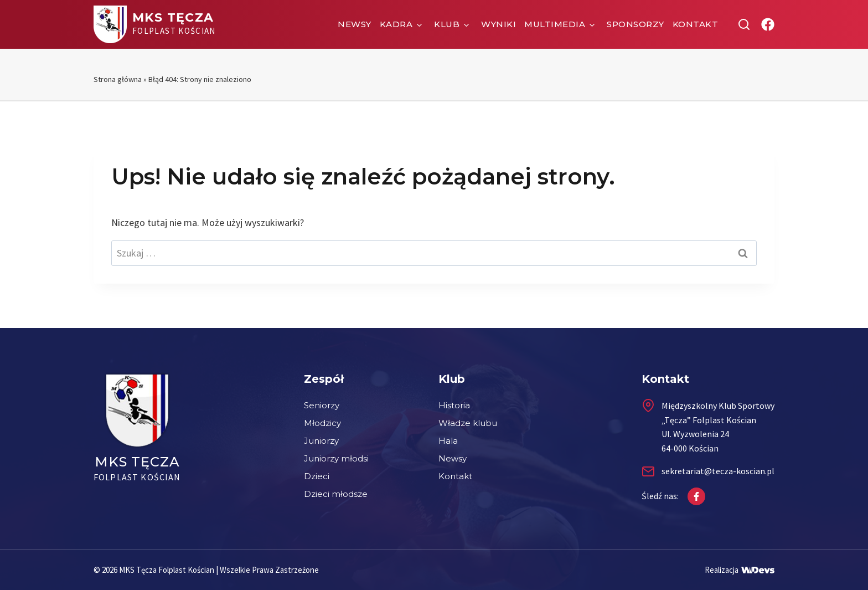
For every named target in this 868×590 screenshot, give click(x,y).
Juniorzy (321, 441)
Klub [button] (447, 24)
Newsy (355, 24)
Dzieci (317, 476)
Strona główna (118, 79)
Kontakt (696, 24)
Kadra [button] (396, 24)
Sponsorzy (635, 24)
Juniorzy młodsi (336, 458)
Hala (448, 441)
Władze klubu (468, 423)
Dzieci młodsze (336, 494)
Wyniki (498, 24)
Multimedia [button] (555, 24)
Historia (454, 405)
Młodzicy (322, 423)
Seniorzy (322, 405)
